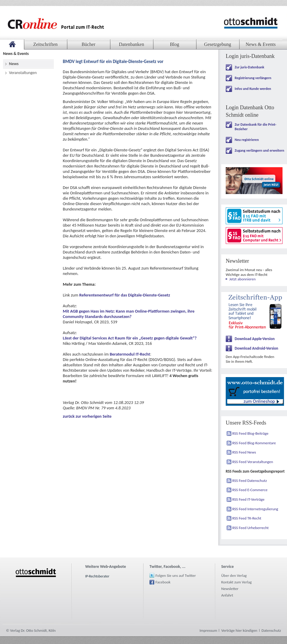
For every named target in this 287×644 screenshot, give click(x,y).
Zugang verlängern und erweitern (259, 150)
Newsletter (230, 589)
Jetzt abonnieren (242, 279)
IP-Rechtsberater (97, 576)
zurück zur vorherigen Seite (87, 416)
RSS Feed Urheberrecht (251, 528)
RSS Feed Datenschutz (250, 481)
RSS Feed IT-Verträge (248, 499)
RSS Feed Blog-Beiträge (250, 433)
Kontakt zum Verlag (236, 582)
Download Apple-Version (255, 339)
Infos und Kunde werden (253, 89)
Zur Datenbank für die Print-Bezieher (255, 127)
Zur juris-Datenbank (249, 67)
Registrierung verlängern (253, 78)
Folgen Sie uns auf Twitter (176, 575)
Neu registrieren (247, 140)
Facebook (163, 582)
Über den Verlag (234, 575)
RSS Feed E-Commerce (250, 490)
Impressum (209, 630)
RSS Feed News (244, 452)
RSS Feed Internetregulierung (255, 509)
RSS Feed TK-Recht (247, 518)
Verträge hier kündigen (239, 630)
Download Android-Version (257, 348)
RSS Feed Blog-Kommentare (254, 443)
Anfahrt (227, 595)
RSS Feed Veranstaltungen (253, 462)
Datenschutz (271, 630)
